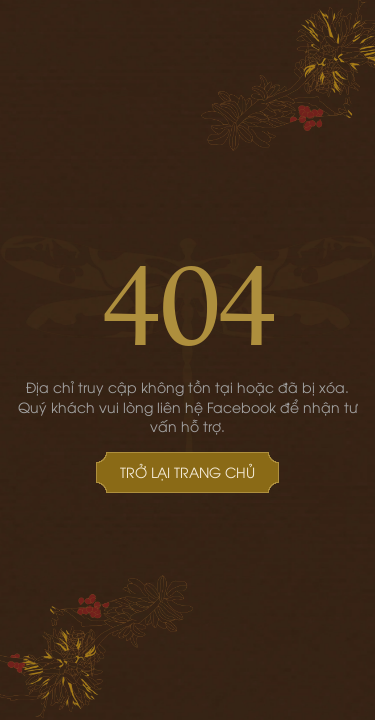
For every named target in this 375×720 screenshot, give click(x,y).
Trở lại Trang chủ (187, 471)
